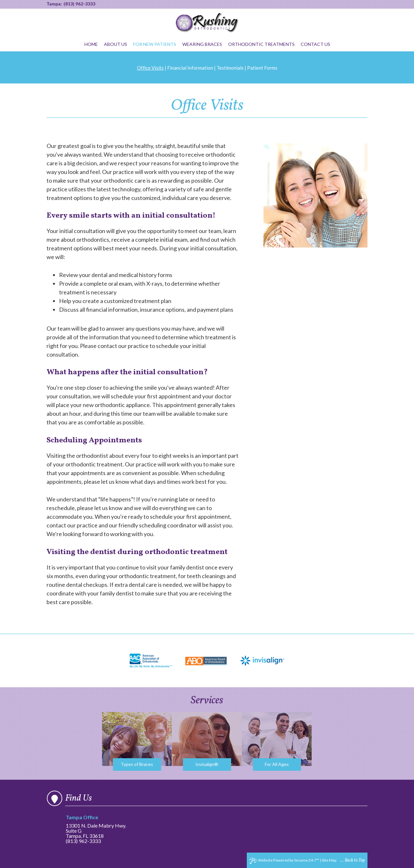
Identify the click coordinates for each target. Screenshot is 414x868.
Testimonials (230, 68)
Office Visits (150, 68)
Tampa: (54, 4)
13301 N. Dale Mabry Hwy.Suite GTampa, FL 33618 (98, 827)
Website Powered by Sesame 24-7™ (284, 861)
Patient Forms (262, 68)
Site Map (329, 860)
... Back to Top (353, 860)
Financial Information (190, 68)
